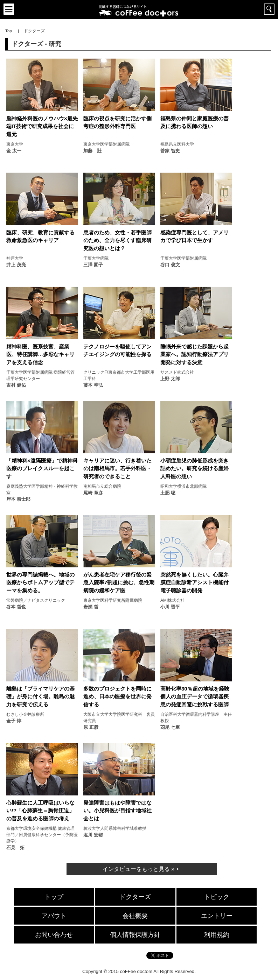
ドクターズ (135, 897)
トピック (217, 897)
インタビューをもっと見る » (138, 869)
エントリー (217, 916)
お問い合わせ (54, 935)
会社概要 (135, 916)
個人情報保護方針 (135, 935)
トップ (54, 897)
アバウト (54, 916)
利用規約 (217, 935)
